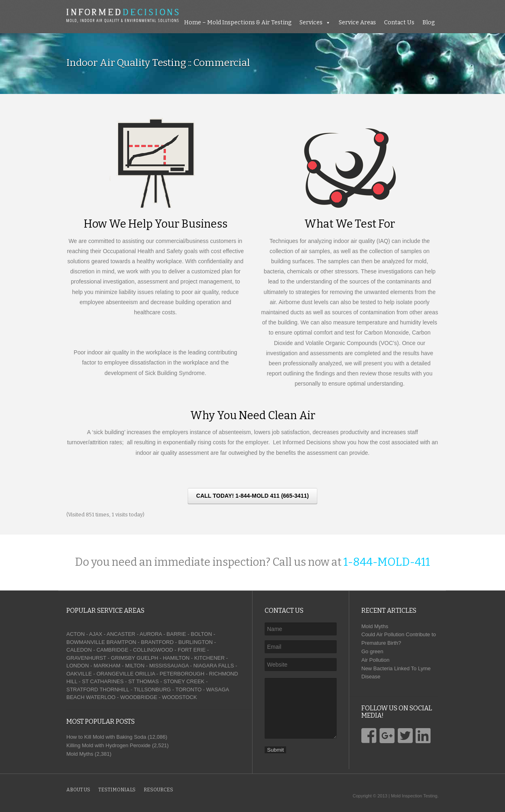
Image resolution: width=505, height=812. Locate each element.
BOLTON (202, 634)
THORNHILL (114, 689)
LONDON (78, 666)
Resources (158, 790)
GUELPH (147, 658)
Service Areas (357, 22)
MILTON (135, 666)
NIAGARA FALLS (214, 666)
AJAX (96, 634)
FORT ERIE (192, 650)
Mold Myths (375, 626)
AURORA (151, 634)
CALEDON (79, 650)
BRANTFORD (157, 642)
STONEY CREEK (184, 681)
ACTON (75, 634)
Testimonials (117, 790)
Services (311, 22)
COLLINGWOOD (153, 650)
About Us (78, 790)
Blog (429, 22)
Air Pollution (375, 660)
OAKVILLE (79, 674)
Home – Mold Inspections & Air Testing (238, 22)
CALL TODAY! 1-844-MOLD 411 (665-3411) (252, 496)
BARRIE (176, 634)
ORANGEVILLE (115, 674)
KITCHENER (209, 658)
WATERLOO (101, 697)
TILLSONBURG (152, 689)
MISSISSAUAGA (169, 666)
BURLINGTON (196, 642)
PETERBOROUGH (182, 674)
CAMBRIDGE (112, 650)
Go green (372, 651)
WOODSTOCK (179, 697)
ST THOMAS (143, 681)
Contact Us (399, 22)
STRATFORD (82, 689)
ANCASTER (121, 634)
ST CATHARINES (103, 681)
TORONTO (188, 689)
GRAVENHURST (86, 658)
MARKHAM (107, 666)
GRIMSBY (123, 658)
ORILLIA (145, 674)
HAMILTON (176, 658)
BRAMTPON (121, 642)
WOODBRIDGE (139, 697)
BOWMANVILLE (86, 642)
